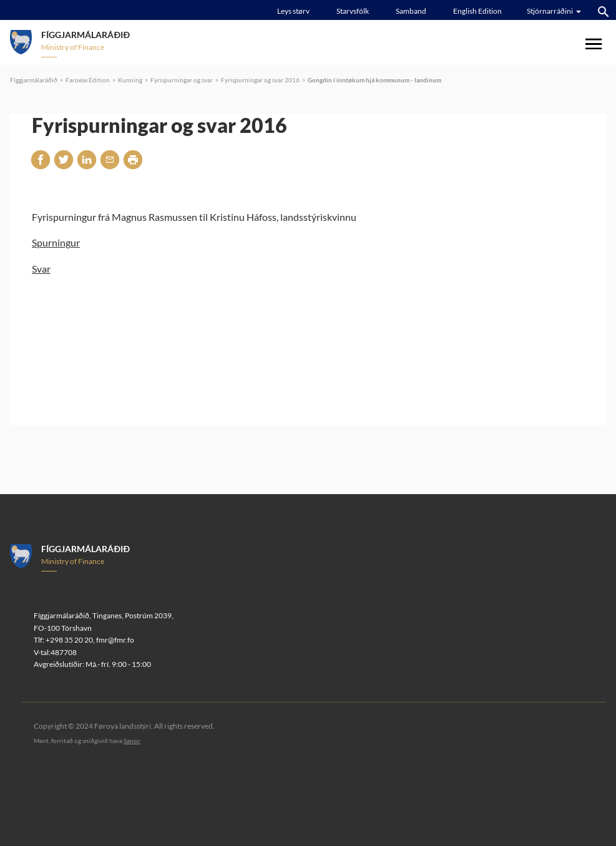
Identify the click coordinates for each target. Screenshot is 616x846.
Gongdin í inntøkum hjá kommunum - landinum (374, 80)
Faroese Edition (88, 80)
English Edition (477, 11)
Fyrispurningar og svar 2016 (260, 80)
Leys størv (293, 11)
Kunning (130, 80)
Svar (41, 269)
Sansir (132, 741)
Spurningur (56, 242)
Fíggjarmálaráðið (34, 80)
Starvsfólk (353, 11)
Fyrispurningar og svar (182, 80)
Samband (411, 11)
